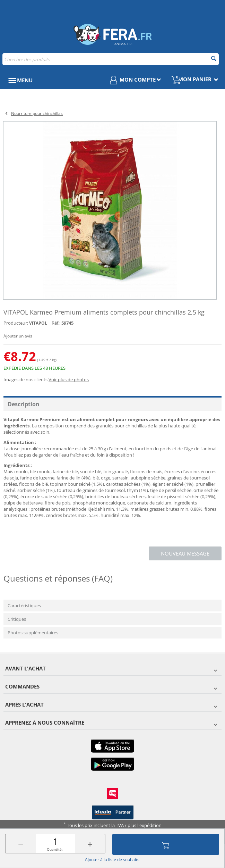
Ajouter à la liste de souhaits (112, 859)
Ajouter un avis (18, 336)
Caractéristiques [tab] (24, 606)
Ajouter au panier (166, 844)
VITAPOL (38, 323)
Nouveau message (185, 553)
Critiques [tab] (17, 619)
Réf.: (56, 323)
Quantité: (55, 849)
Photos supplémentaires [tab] (33, 633)
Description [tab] (24, 404)
